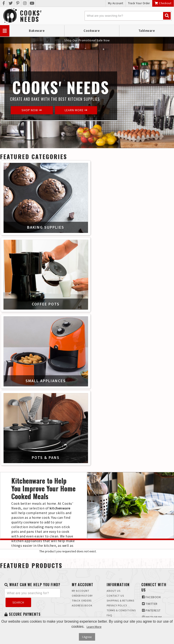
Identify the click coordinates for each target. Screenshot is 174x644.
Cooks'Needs (31, 16)
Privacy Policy (117, 605)
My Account (116, 3)
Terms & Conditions (121, 610)
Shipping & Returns (120, 601)
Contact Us (115, 596)
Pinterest (151, 610)
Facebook (151, 597)
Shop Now (32, 110)
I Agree (87, 637)
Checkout (163, 3)
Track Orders (82, 601)
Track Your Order (139, 3)
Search (18, 602)
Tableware (147, 31)
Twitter (150, 604)
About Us (114, 591)
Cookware (92, 31)
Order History (82, 596)
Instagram (152, 617)
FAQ (109, 615)
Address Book (82, 605)
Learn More (76, 110)
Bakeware (37, 31)
